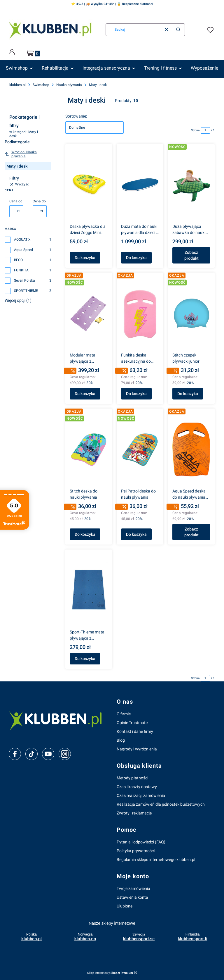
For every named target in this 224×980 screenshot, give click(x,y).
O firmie (124, 714)
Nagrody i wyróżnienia (137, 749)
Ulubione (125, 906)
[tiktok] (32, 754)
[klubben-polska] (58, 720)
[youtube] (48, 754)
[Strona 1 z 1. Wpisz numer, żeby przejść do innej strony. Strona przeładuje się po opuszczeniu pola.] (205, 130)
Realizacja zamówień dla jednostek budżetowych (161, 804)
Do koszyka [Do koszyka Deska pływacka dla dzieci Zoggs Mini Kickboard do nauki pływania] (85, 258)
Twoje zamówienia (133, 888)
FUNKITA (21, 270)
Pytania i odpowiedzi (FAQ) (141, 842)
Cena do (39, 201)
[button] (178, 30)
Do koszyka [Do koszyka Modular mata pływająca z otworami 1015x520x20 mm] (85, 394)
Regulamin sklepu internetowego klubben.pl (156, 860)
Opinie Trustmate (132, 723)
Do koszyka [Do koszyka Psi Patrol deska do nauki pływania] (136, 535)
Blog (121, 740)
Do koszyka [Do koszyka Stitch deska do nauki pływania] (85, 535)
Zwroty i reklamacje (134, 813)
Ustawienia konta (132, 897)
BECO (18, 260)
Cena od (16, 201)
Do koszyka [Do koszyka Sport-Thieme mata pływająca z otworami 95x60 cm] (85, 659)
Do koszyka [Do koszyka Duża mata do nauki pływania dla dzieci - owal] (136, 258)
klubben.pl (17, 85)
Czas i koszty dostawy (137, 787)
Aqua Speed (23, 250)
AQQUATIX (22, 240)
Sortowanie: (76, 116)
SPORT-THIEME (26, 291)
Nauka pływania (69, 85)
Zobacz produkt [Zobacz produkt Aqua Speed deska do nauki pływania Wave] (191, 532)
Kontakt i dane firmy (135, 731)
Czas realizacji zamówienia (141, 795)
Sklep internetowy (110, 973)
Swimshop (41, 85)
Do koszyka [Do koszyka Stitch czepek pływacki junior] (188, 394)
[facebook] (15, 754)
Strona (195, 130)
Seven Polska (24, 280)
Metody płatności (132, 778)
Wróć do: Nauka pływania (21, 154)
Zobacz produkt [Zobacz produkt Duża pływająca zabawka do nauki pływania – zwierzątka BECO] (191, 255)
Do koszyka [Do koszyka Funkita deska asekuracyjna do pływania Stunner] (136, 394)
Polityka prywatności (136, 851)
